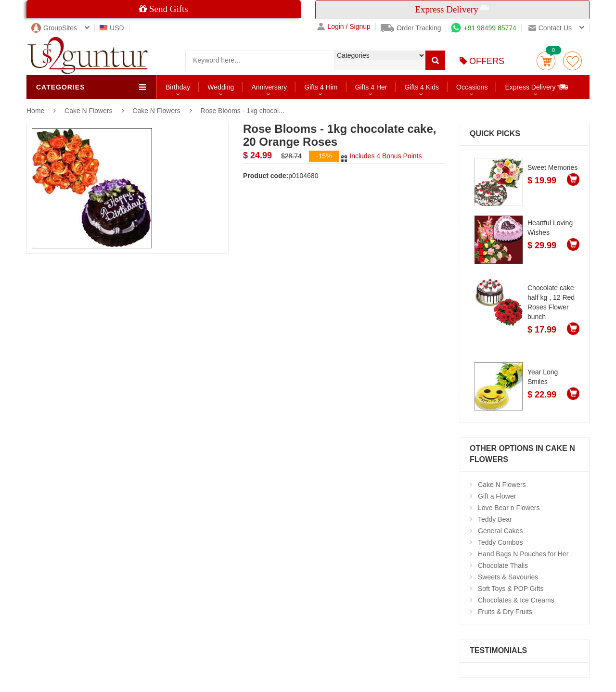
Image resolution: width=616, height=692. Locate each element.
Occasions (472, 87)
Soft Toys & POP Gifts (511, 589)
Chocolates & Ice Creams (516, 600)
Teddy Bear (495, 519)
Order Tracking (411, 28)
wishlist (572, 61)
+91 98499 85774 (483, 28)
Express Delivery (537, 87)
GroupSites (54, 28)
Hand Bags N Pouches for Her (523, 554)
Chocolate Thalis (503, 565)
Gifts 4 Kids (422, 87)
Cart (546, 61)
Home (35, 111)
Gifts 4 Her (371, 87)
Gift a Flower (497, 496)
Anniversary (269, 87)
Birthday (178, 87)
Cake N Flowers (89, 111)
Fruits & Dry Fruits (505, 612)
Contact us (550, 28)
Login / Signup (344, 27)
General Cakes (500, 531)
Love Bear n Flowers (509, 508)
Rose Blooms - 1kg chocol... (243, 111)
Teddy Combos (500, 542)
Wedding (221, 87)
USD (112, 28)
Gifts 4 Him (321, 87)
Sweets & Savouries (508, 577)
